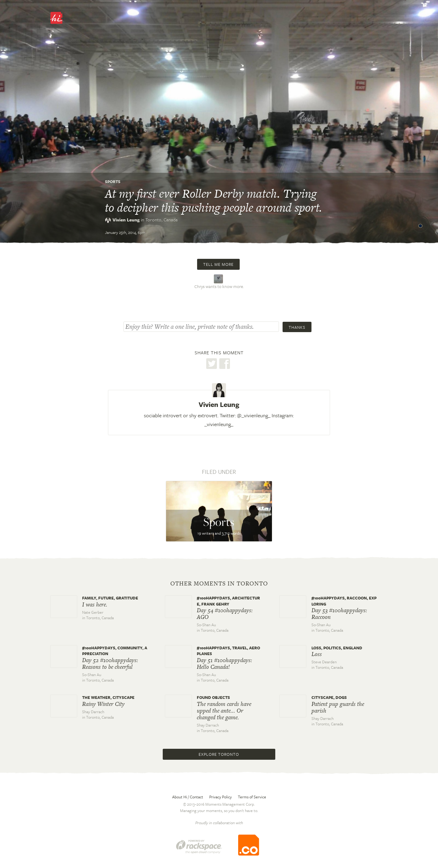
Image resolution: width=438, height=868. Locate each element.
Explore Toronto (219, 754)
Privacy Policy (221, 797)
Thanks (297, 327)
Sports (113, 182)
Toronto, (162, 220)
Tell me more (218, 264)
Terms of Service (252, 797)
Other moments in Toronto (219, 584)
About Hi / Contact (188, 797)
